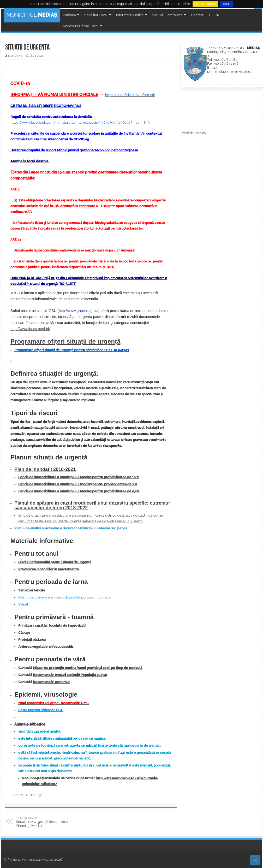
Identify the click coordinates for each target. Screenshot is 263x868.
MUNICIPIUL (32, 15)
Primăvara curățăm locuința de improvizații (52, 625)
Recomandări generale (51, 682)
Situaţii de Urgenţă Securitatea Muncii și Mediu (42, 822)
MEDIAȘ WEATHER (222, 111)
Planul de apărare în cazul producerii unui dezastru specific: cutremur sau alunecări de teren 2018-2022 (92, 505)
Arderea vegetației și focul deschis (46, 647)
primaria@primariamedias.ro (229, 71)
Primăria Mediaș (193, 133)
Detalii (226, 4)
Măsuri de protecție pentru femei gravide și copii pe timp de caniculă (88, 668)
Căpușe (24, 633)
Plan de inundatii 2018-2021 (45, 469)
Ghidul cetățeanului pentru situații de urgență (55, 562)
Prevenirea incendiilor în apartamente (49, 569)
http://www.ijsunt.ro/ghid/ (79, 311)
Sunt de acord (205, 4)
